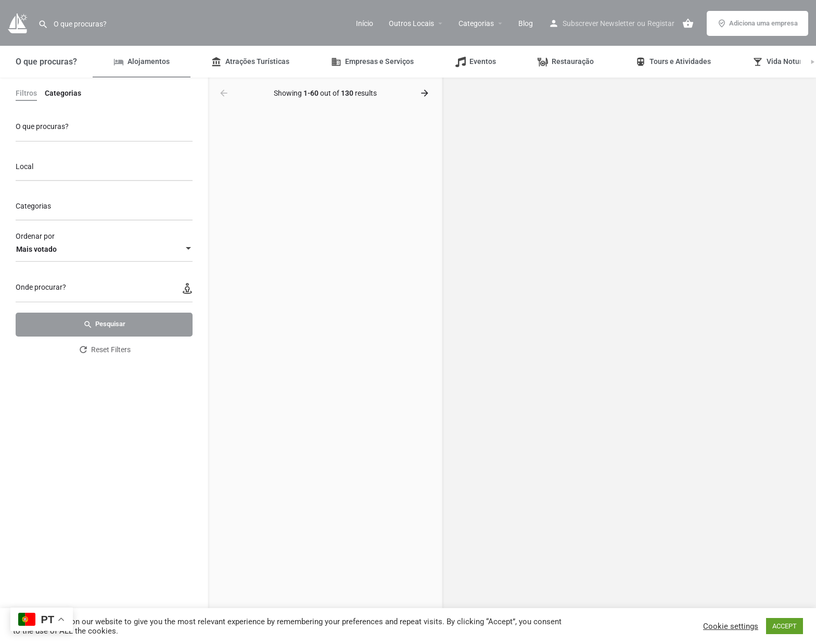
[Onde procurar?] (104, 290)
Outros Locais (411, 23)
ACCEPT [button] (785, 626)
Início (365, 23)
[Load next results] (426, 93)
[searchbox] (103, 168)
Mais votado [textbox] (36, 249)
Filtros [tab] (26, 93)
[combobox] (104, 169)
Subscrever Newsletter (599, 23)
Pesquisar (104, 325)
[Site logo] (19, 22)
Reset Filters (104, 350)
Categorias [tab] (63, 93)
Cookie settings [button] (731, 626)
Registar (661, 23)
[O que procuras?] (104, 129)
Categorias (476, 23)
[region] (629, 361)
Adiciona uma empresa (757, 23)
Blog (526, 23)
